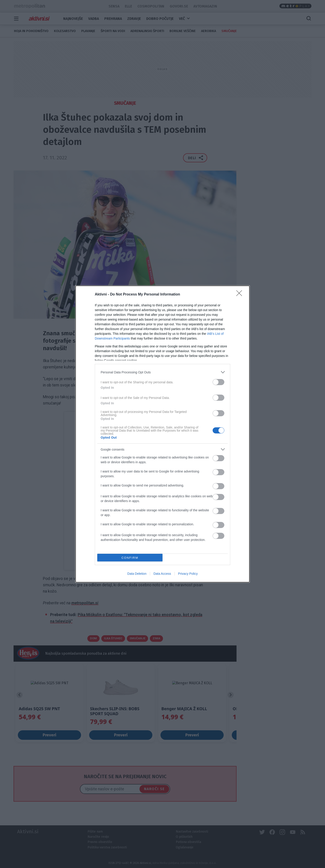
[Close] (241, 295)
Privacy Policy (188, 574)
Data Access (162, 574)
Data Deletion (137, 574)
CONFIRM (130, 558)
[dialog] (162, 434)
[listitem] (162, 372)
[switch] (218, 382)
